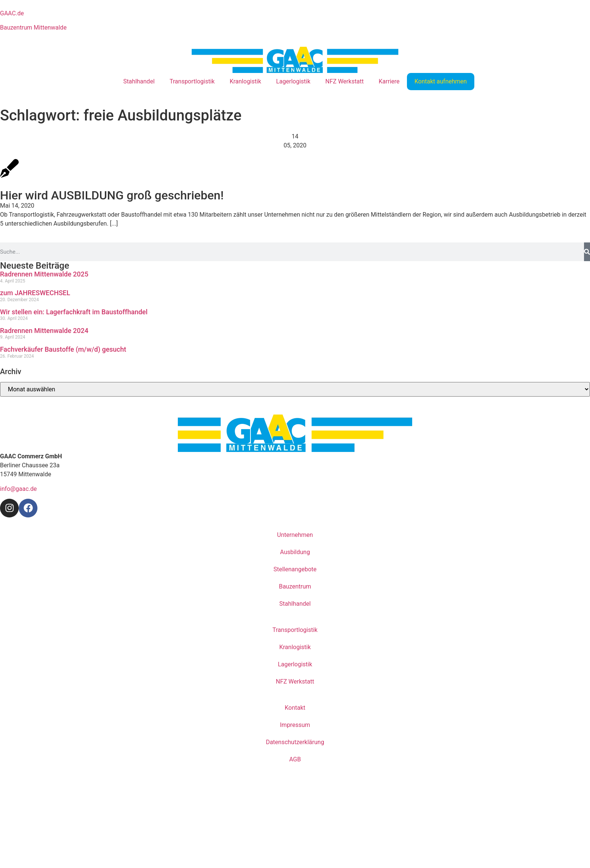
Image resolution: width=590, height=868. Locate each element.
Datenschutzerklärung (295, 742)
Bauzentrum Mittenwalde (33, 27)
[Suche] (587, 252)
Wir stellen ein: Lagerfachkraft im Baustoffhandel (74, 312)
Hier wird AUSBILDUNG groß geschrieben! (112, 195)
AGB (295, 759)
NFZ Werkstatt (344, 81)
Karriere (389, 81)
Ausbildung (295, 552)
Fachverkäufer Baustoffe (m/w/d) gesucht (63, 349)
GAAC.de (12, 13)
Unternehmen (295, 535)
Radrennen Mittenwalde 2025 (44, 274)
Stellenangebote (295, 569)
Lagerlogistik (294, 81)
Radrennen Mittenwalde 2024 (44, 331)
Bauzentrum (295, 586)
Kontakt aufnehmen (441, 81)
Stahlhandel (139, 81)
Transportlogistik (192, 81)
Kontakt (295, 708)
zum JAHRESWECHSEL (35, 293)
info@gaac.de (18, 489)
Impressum (295, 725)
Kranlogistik (245, 81)
